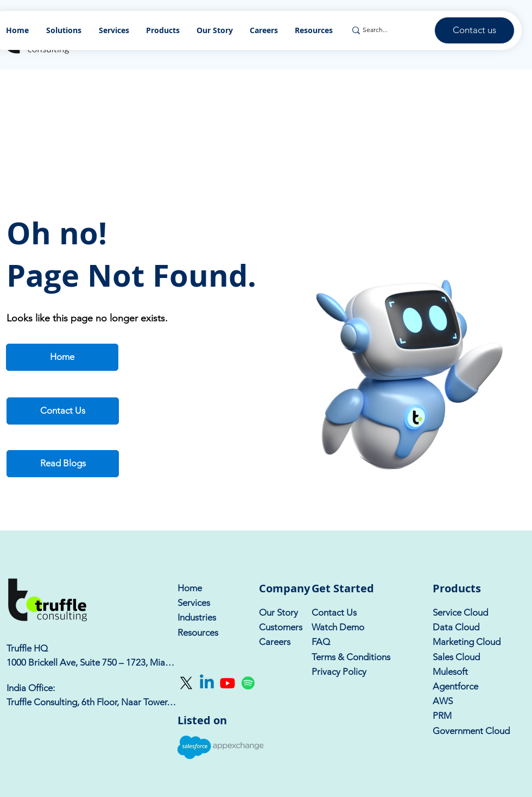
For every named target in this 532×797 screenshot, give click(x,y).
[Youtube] (227, 683)
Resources (198, 632)
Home (190, 588)
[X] (186, 683)
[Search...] (387, 30)
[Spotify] (248, 683)
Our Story (278, 612)
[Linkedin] (207, 683)
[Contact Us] (63, 411)
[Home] (62, 357)
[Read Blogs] (63, 464)
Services (194, 603)
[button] (163, 30)
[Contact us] (474, 30)
